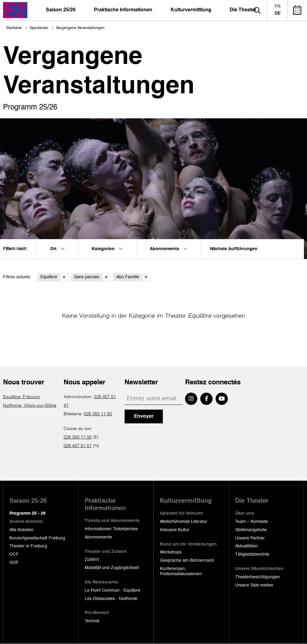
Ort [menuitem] (57, 249)
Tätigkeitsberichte (252, 554)
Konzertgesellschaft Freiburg (37, 538)
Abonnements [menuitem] (168, 249)
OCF (14, 554)
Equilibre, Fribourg (21, 397)
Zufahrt (92, 560)
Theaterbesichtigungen (257, 577)
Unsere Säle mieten (254, 585)
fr (277, 6)
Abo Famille (133, 277)
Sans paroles (92, 277)
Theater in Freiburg (28, 546)
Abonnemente (98, 537)
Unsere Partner (250, 538)
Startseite (14, 28)
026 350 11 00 (98, 414)
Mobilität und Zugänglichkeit (112, 568)
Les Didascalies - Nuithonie (111, 599)
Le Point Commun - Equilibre (113, 590)
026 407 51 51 (78, 446)
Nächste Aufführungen (234, 249)
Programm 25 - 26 (28, 513)
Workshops (171, 552)
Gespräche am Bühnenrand (187, 561)
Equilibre (54, 277)
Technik (92, 621)
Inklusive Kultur (175, 530)
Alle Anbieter (22, 530)
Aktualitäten (246, 546)
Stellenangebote (251, 530)
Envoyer (144, 416)
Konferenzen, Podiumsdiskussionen (181, 571)
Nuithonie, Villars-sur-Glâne (30, 405)
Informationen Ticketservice (111, 529)
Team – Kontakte (252, 522)
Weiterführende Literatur (184, 522)
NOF (14, 563)
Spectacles (39, 28)
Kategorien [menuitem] (107, 249)
